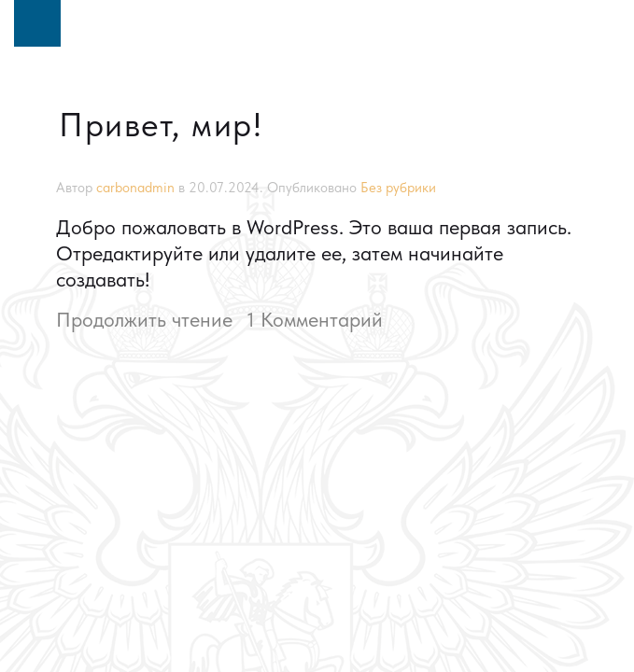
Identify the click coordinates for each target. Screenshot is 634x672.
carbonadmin (135, 188)
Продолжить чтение (144, 319)
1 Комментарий (315, 319)
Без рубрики (398, 188)
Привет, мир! (161, 125)
